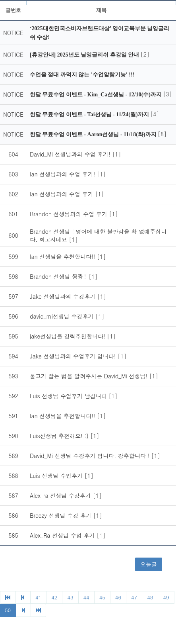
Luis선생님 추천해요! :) (60, 436)
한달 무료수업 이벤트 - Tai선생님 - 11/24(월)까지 (90, 115)
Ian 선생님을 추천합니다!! (63, 256)
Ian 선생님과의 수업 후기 (62, 194)
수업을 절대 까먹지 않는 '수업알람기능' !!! (82, 75)
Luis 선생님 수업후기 (57, 476)
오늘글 (149, 564)
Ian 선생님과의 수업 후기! (63, 174)
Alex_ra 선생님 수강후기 (61, 495)
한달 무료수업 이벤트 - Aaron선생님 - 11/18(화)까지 (94, 134)
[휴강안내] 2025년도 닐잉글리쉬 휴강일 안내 (85, 55)
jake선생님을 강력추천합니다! (68, 336)
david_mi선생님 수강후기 (63, 316)
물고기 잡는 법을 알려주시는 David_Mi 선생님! (90, 376)
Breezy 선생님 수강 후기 (62, 515)
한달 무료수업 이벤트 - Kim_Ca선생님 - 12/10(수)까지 (97, 95)
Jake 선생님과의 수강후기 (64, 296)
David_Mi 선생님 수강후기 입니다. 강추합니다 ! (91, 456)
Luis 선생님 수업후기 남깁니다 (69, 396)
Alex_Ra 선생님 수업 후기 (63, 535)
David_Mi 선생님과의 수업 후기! (71, 154)
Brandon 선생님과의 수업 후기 (70, 214)
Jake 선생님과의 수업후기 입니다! (74, 356)
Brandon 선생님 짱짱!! (59, 276)
